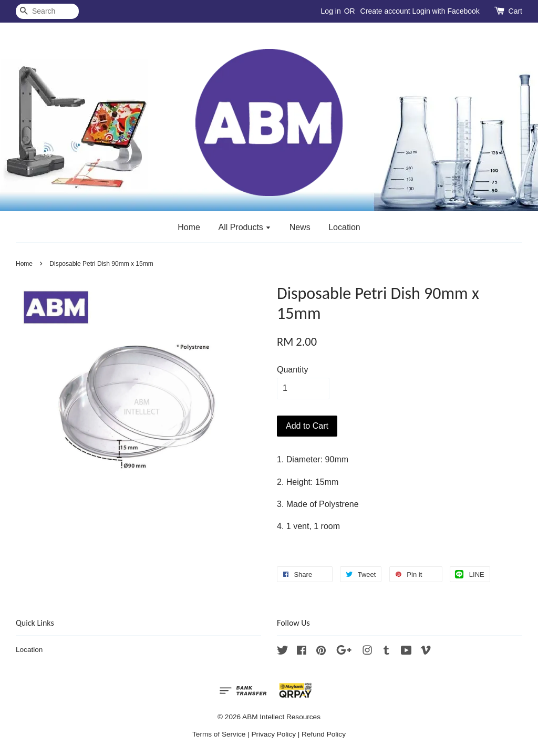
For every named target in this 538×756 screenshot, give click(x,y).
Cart (515, 11)
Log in (331, 11)
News (300, 227)
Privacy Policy (273, 734)
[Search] (47, 11)
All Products (245, 227)
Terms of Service (219, 734)
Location (344, 227)
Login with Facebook (446, 11)
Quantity (293, 370)
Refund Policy (324, 734)
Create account (385, 11)
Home (189, 227)
